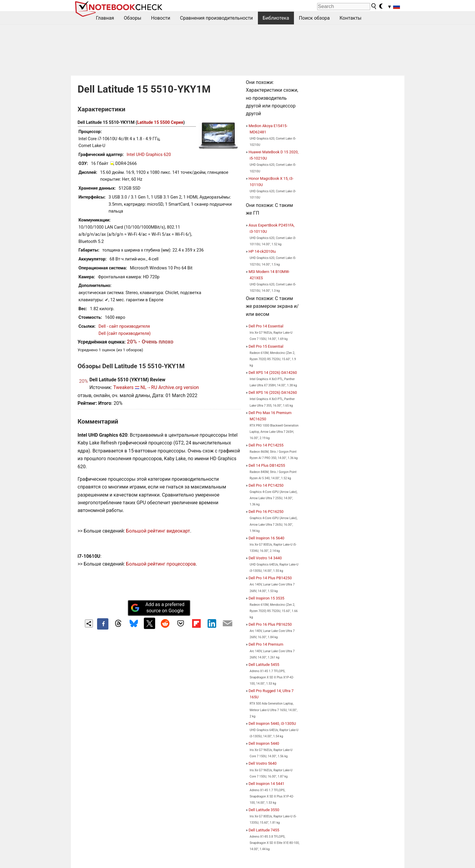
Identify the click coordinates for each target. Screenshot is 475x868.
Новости (161, 18)
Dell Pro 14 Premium (266, 644)
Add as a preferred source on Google (158, 608)
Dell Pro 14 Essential (266, 326)
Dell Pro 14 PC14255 (266, 445)
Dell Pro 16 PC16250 (266, 512)
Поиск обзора (314, 18)
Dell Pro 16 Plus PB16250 (270, 624)
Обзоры (133, 18)
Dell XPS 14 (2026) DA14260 (273, 373)
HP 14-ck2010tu (262, 251)
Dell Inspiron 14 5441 (267, 784)
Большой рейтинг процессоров (161, 564)
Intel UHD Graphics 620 (149, 155)
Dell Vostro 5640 (263, 763)
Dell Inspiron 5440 (264, 743)
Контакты (350, 18)
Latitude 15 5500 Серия (160, 122)
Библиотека (276, 18)
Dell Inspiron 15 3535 (267, 598)
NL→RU (149, 387)
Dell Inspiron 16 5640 (267, 538)
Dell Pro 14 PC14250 (266, 485)
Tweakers (123, 387)
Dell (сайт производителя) (125, 334)
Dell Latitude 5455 (264, 665)
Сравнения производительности (216, 18)
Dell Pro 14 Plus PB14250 (270, 578)
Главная (105, 18)
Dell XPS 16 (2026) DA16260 (273, 392)
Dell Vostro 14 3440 (265, 558)
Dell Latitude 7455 (264, 830)
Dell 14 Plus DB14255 (267, 465)
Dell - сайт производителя (124, 326)
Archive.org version (179, 387)
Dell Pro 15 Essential (266, 346)
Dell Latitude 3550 (264, 810)
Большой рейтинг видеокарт (158, 531)
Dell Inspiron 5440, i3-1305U (272, 723)
